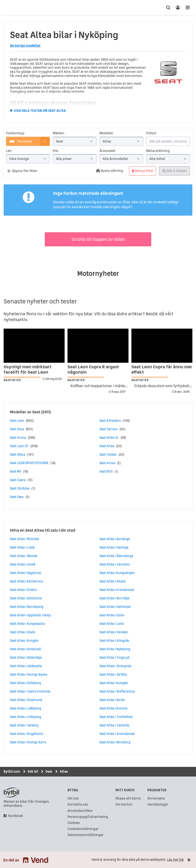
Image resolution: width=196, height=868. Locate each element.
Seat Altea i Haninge (114, 547)
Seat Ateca (18, 454)
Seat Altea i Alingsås (114, 641)
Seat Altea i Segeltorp (26, 573)
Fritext (151, 133)
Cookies (74, 823)
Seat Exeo (17, 497)
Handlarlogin (158, 804)
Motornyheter (98, 273)
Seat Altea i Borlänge (115, 539)
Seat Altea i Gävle (23, 632)
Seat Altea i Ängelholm (26, 734)
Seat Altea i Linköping (26, 717)
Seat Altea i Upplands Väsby (30, 615)
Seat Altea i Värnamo (115, 564)
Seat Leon (17, 421)
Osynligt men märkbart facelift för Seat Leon (28, 369)
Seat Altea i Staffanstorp (117, 691)
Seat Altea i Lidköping (26, 708)
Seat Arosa (107, 463)
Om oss (73, 798)
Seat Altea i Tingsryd (114, 657)
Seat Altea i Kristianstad (117, 590)
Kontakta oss (78, 804)
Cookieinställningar (83, 829)
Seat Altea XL (109, 438)
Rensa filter (143, 171)
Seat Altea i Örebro (23, 590)
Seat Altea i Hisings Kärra (28, 742)
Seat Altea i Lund (112, 624)
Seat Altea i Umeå (23, 564)
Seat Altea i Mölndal (24, 539)
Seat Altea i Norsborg (115, 742)
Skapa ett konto (128, 798)
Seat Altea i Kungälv (24, 641)
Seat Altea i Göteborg (25, 683)
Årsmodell (107, 151)
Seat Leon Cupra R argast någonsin (93, 369)
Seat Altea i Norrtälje (114, 598)
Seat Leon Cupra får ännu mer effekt (162, 369)
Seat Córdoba (20, 488)
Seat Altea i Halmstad (115, 607)
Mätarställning (158, 151)
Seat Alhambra (110, 421)
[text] (8, 8)
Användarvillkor (80, 811)
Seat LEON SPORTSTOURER (29, 463)
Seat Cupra (18, 480)
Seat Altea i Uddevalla (26, 666)
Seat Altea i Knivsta (113, 708)
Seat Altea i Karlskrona (26, 581)
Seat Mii (15, 471)
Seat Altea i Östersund (26, 700)
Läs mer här (175, 860)
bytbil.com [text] (11, 793)
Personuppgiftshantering (88, 817)
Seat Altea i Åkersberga (116, 556)
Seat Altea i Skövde (24, 556)
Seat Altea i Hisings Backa (29, 674)
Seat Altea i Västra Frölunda (30, 691)
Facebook (16, 816)
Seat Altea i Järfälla (113, 674)
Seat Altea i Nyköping (115, 649)
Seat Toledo (108, 454)
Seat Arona (18, 438)
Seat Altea (107, 446)
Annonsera (156, 798)
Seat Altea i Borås (112, 700)
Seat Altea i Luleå (22, 547)
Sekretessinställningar (86, 835)
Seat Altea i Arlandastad (117, 734)
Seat (36, 412)
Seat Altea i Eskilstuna (26, 598)
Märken (59, 133)
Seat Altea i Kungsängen (117, 573)
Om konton (124, 804)
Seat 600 (106, 471)
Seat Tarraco (109, 429)
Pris (56, 151)
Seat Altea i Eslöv (112, 615)
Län (9, 151)
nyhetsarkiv (15, 320)
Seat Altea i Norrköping (27, 607)
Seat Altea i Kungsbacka (27, 624)
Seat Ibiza (17, 429)
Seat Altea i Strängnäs (115, 666)
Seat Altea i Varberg (24, 725)
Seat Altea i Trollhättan (116, 717)
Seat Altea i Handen (114, 632)
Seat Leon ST (19, 446)
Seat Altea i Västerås (114, 725)
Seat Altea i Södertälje (26, 657)
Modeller (106, 133)
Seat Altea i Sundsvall (26, 649)
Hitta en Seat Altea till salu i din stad (43, 530)
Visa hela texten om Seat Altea (40, 111)
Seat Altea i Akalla (113, 581)
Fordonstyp (15, 133)
